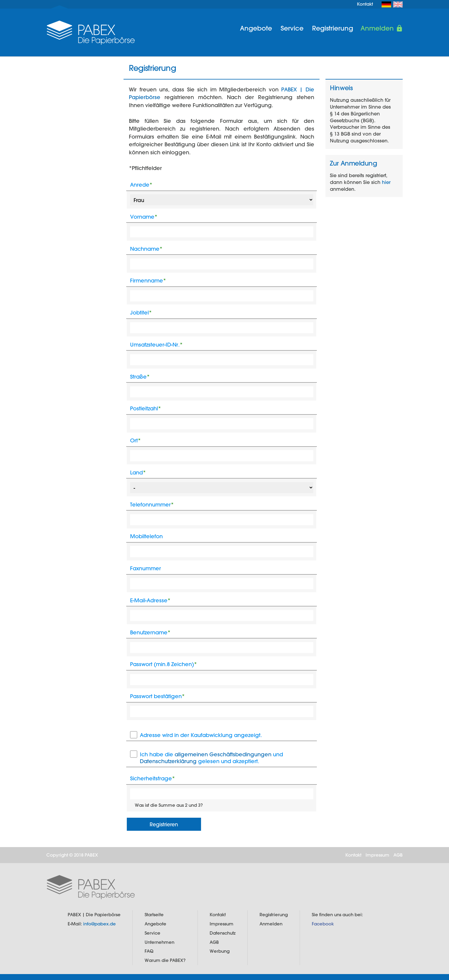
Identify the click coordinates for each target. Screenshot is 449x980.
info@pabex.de (99, 924)
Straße (140, 377)
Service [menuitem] (292, 28)
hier (386, 182)
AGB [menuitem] (398, 855)
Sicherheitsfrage (152, 778)
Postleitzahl (146, 408)
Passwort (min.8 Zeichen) (163, 664)
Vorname (144, 217)
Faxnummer (146, 568)
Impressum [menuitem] (377, 855)
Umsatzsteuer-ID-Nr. (156, 345)
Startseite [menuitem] (154, 915)
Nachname (146, 249)
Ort (135, 440)
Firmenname (148, 281)
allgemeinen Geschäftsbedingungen (223, 754)
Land (138, 472)
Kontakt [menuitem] (365, 4)
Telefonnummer (152, 505)
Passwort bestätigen (157, 696)
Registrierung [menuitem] (333, 28)
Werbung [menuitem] (220, 951)
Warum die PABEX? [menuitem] (165, 960)
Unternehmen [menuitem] (159, 942)
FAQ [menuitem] (149, 951)
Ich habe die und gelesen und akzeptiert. (211, 758)
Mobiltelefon (146, 536)
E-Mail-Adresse (150, 600)
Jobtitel (141, 313)
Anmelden (377, 28)
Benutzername (150, 632)
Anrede (141, 185)
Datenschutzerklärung (168, 761)
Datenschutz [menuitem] (223, 933)
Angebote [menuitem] (256, 28)
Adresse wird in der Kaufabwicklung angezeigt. (201, 735)
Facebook (323, 924)
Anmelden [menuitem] (271, 924)
